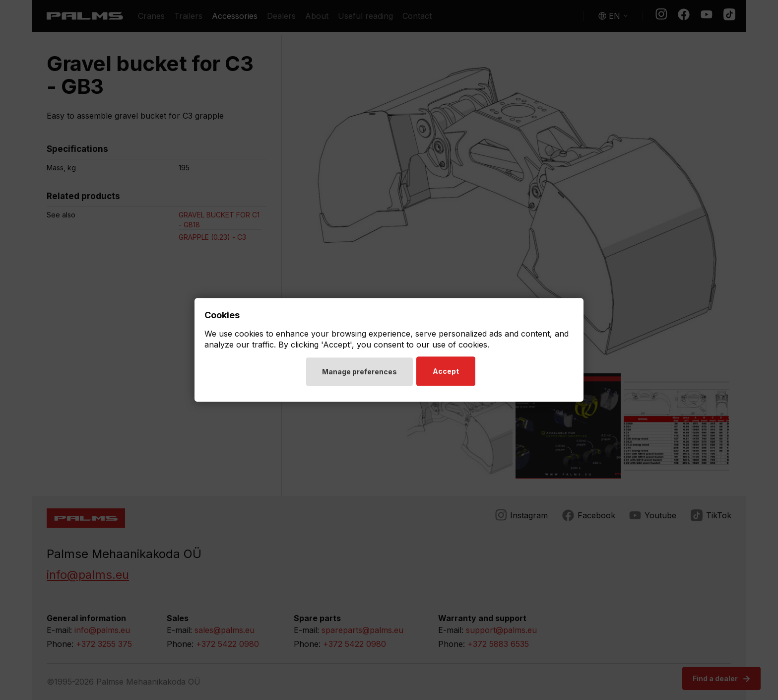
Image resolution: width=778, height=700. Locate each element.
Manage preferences (359, 372)
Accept (447, 372)
